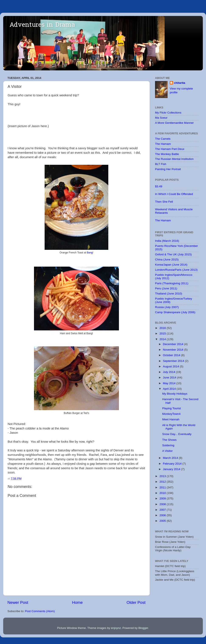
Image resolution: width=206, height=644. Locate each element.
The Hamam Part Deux (170, 149)
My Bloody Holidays (175, 394)
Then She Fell (164, 202)
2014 (163, 339)
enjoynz (116, 628)
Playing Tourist (172, 408)
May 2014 (170, 383)
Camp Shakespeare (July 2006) (175, 312)
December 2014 (174, 344)
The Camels (163, 139)
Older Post (136, 602)
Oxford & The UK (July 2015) (173, 254)
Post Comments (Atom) (40, 611)
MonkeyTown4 (171, 414)
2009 (163, 498)
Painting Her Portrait (168, 169)
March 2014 (171, 458)
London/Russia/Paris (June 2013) (176, 270)
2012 (163, 482)
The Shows (169, 440)
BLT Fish (161, 164)
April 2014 (170, 389)
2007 (163, 510)
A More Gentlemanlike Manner (174, 123)
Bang (90, 253)
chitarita (180, 83)
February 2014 (173, 464)
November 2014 (174, 350)
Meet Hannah (171, 419)
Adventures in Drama (42, 25)
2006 (163, 515)
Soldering (168, 445)
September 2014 (174, 361)
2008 (163, 504)
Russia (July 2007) (167, 307)
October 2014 (172, 355)
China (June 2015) (167, 259)
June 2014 (170, 377)
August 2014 (171, 366)
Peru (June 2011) (166, 288)
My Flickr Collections (168, 113)
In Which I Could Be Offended (174, 194)
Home (77, 602)
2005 (163, 521)
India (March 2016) (167, 241)
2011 (163, 487)
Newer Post (18, 602)
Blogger (143, 628)
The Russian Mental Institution (174, 159)
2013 (163, 476)
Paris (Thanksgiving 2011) (172, 283)
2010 (163, 493)
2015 (163, 333)
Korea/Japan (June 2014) (171, 265)
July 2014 (169, 372)
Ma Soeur (161, 118)
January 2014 (172, 469)
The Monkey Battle (167, 154)
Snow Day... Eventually (177, 434)
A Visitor (167, 451)
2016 (163, 328)
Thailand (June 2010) (169, 294)
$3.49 (159, 186)
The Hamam (163, 144)
